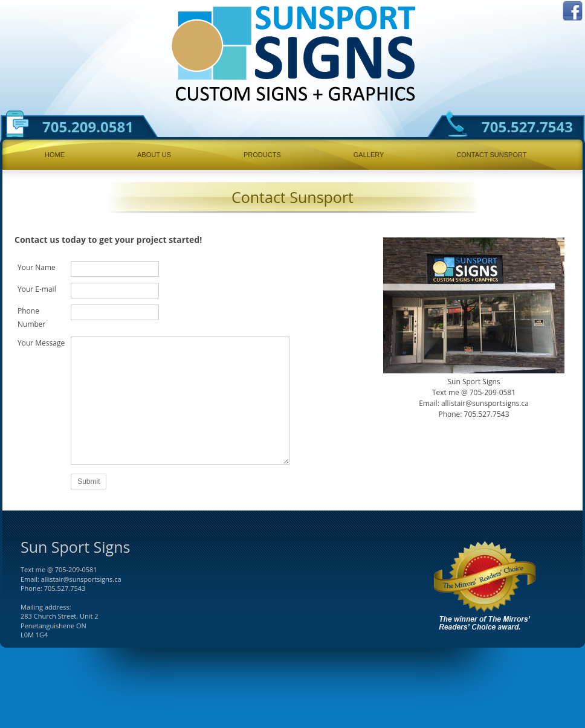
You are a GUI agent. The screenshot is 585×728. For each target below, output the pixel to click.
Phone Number (32, 317)
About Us (154, 155)
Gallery (369, 155)
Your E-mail (37, 289)
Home (55, 155)
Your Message (41, 343)
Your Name (37, 267)
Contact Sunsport (491, 155)
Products (262, 155)
